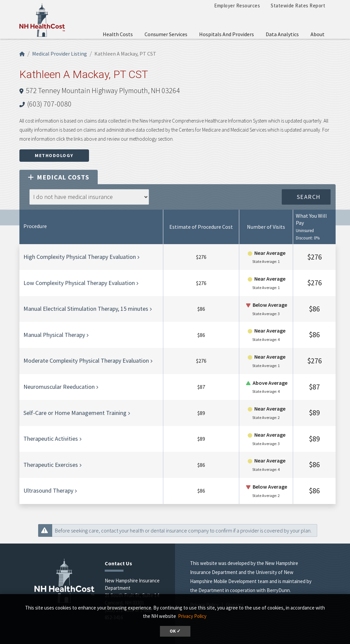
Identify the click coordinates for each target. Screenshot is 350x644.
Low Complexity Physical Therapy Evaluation (79, 283)
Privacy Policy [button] (192, 616)
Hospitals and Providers (227, 34)
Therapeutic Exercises (51, 465)
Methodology (54, 155)
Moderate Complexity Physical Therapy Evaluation (86, 361)
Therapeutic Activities (51, 439)
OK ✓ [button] (175, 631)
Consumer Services (166, 34)
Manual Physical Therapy (54, 335)
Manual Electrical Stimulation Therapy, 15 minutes (86, 309)
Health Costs (118, 34)
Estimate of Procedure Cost (201, 227)
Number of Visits (266, 227)
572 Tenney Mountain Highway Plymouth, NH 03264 (103, 90)
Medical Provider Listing (60, 54)
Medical (59, 177)
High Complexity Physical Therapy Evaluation (80, 257)
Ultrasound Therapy (48, 490)
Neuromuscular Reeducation (59, 387)
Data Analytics (282, 34)
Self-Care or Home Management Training (75, 413)
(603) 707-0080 (49, 104)
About (318, 34)
